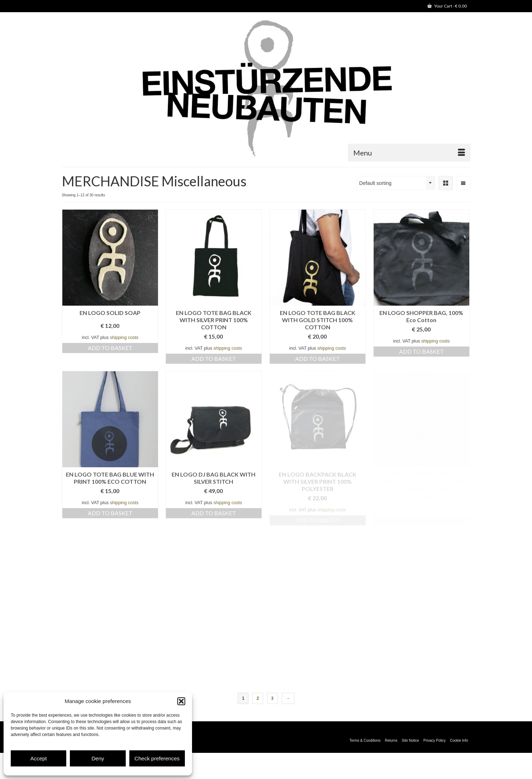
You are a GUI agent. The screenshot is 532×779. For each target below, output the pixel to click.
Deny (98, 758)
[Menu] (409, 153)
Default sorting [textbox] (375, 183)
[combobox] (396, 183)
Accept (39, 758)
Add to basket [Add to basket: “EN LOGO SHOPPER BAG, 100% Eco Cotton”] (421, 351)
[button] (181, 701)
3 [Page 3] (272, 698)
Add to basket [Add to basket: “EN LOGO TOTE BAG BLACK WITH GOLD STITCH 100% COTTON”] (318, 359)
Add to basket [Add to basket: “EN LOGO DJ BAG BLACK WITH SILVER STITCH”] (214, 513)
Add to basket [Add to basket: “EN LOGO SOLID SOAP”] (110, 348)
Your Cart (447, 6)
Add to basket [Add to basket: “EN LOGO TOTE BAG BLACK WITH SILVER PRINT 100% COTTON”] (214, 359)
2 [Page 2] (258, 698)
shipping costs (124, 338)
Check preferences (157, 758)
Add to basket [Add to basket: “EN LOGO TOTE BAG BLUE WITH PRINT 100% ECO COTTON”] (110, 513)
